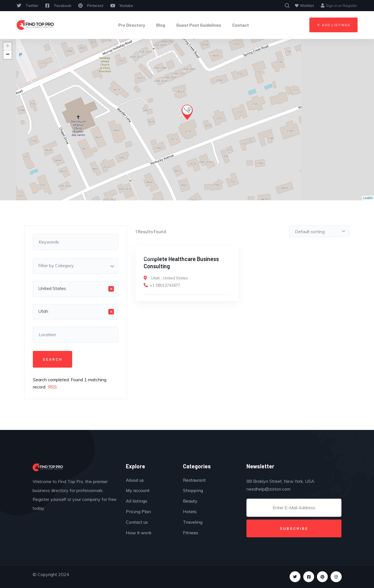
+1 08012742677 (165, 285)
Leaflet (368, 198)
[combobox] (76, 266)
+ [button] (8, 46)
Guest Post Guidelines (199, 25)
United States (175, 278)
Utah (155, 278)
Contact (241, 25)
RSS (52, 387)
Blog (161, 25)
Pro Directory (132, 25)
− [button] (8, 55)
